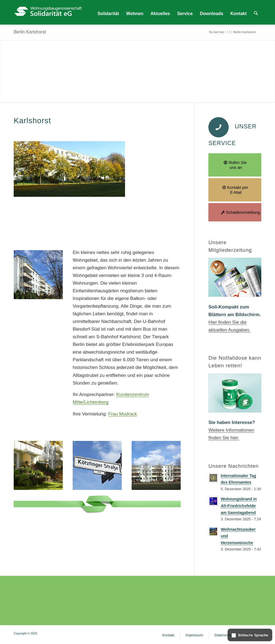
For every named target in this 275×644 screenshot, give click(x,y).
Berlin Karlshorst (30, 32)
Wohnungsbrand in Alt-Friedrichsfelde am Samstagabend (239, 506)
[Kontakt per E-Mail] (236, 190)
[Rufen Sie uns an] (236, 165)
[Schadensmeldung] (236, 212)
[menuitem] (109, 14)
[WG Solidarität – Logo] (48, 12)
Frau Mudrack (123, 414)
